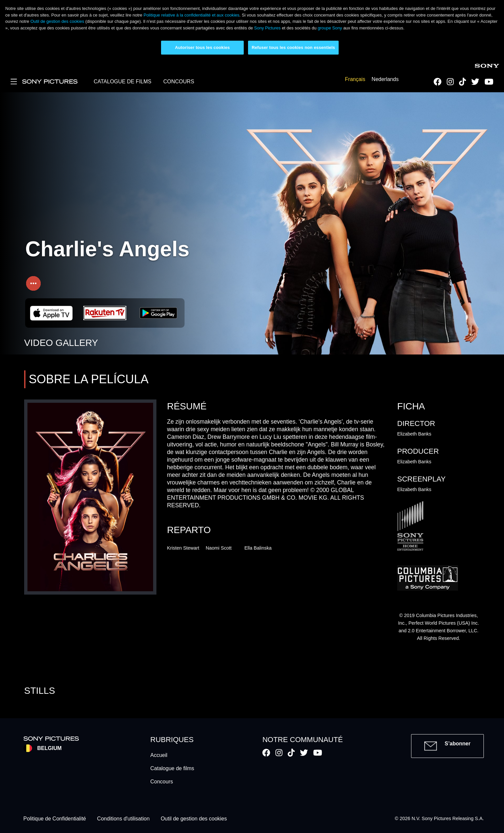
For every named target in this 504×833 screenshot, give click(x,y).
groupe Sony (330, 28)
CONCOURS (179, 82)
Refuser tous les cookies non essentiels (293, 47)
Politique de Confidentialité (55, 819)
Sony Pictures (267, 28)
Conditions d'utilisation (124, 819)
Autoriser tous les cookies (202, 47)
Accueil (159, 755)
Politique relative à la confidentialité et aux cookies (191, 15)
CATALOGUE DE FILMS (123, 82)
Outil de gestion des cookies (57, 21)
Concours (162, 782)
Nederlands (385, 80)
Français (355, 80)
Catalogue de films (172, 768)
